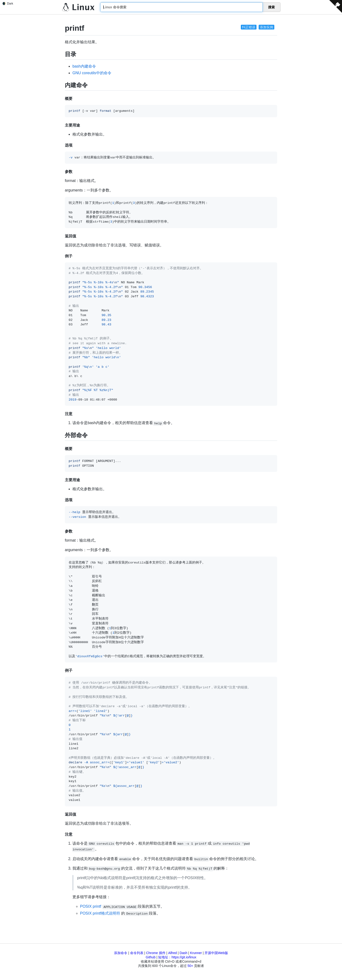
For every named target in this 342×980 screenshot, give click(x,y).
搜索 (271, 7)
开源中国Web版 (216, 953)
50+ (190, 966)
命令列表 (137, 953)
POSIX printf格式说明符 (100, 913)
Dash (183, 953)
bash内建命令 (84, 66)
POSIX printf (91, 906)
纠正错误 (249, 27)
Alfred (173, 953)
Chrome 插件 (156, 953)
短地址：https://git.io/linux (177, 957)
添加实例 (266, 27)
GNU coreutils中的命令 (92, 73)
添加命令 (121, 953)
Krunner (196, 953)
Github (151, 957)
